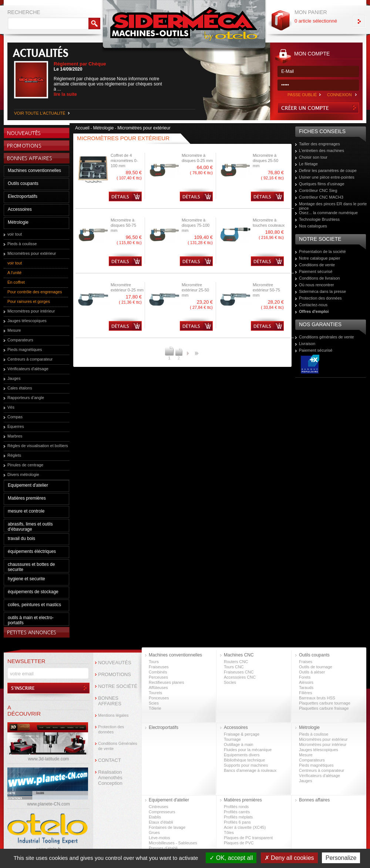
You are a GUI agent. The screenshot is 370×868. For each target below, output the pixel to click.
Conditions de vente (317, 265)
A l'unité (14, 273)
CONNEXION (339, 95)
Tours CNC (234, 667)
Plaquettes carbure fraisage (324, 708)
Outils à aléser (312, 672)
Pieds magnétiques (25, 349)
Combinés (158, 672)
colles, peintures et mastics (34, 605)
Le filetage (308, 164)
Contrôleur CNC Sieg (318, 190)
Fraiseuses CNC (239, 672)
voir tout (15, 234)
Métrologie (18, 222)
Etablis (155, 817)
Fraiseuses (159, 667)
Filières (305, 693)
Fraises (306, 662)
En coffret (16, 282)
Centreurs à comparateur (30, 359)
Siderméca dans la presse (322, 291)
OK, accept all (231, 858)
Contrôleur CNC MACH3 (321, 197)
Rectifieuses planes (166, 682)
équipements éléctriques (32, 551)
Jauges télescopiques (27, 321)
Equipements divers (242, 755)
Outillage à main (239, 744)
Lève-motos (159, 838)
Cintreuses (159, 807)
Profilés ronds (236, 807)
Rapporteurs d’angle (26, 398)
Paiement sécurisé (316, 271)
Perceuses (158, 677)
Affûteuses (158, 688)
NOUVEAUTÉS (115, 663)
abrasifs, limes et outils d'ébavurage (30, 527)
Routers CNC (236, 662)
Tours (154, 662)
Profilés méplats (238, 817)
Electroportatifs (23, 196)
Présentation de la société (322, 251)
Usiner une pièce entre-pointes (327, 177)
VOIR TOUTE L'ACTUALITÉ (40, 113)
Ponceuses (159, 698)
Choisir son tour (313, 157)
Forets (305, 677)
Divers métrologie (23, 474)
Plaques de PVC (239, 843)
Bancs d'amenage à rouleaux (250, 770)
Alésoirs (306, 682)
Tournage (232, 739)
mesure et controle (26, 511)
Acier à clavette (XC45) (245, 827)
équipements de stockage (33, 592)
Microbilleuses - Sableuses (173, 843)
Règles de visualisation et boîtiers (38, 446)
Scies (154, 703)
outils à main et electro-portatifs (31, 620)
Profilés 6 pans (237, 822)
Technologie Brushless (319, 219)
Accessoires (20, 209)
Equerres (16, 426)
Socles (230, 682)
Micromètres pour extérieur (32, 253)
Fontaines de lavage (167, 827)
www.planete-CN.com (48, 804)
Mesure (14, 330)
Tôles (229, 832)
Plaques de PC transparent (248, 838)
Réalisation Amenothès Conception (110, 778)
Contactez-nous (313, 305)
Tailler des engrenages (319, 144)
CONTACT (110, 760)
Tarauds (306, 688)
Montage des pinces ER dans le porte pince (333, 206)
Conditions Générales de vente (118, 746)
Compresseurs (162, 812)
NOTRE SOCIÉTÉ (118, 686)
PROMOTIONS (115, 674)
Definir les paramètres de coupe (328, 170)
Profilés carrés (237, 812)
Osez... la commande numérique (328, 213)
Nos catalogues (313, 226)
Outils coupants (23, 183)
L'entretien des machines (322, 151)
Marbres (15, 436)
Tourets (155, 693)
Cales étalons (20, 388)
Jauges (14, 378)
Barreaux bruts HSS (317, 698)
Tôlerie (155, 708)
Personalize (341, 858)
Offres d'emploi (314, 311)
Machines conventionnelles (34, 170)
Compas (15, 417)
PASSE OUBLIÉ (302, 95)
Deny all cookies (289, 858)
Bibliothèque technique (244, 760)
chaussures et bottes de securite (31, 567)
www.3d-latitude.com (49, 759)
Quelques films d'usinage (322, 184)
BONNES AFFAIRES (110, 701)
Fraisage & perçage (242, 734)
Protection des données (320, 298)
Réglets (14, 455)
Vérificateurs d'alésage (28, 369)
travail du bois (21, 538)
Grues (154, 832)
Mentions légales (113, 715)
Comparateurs (20, 340)
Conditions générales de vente (327, 337)
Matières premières (27, 498)
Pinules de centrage (25, 465)
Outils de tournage (316, 667)
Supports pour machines (246, 765)
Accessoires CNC (240, 677)
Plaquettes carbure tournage (325, 703)
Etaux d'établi (161, 822)
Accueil (82, 128)
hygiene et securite (26, 579)
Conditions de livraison (319, 278)
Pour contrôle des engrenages (35, 292)
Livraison (307, 344)
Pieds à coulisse (22, 244)
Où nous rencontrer (317, 285)
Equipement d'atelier (28, 485)
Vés (11, 407)
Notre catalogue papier (319, 258)
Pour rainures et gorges (29, 301)
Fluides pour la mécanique (248, 750)
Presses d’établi (163, 848)
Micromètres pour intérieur (31, 311)
